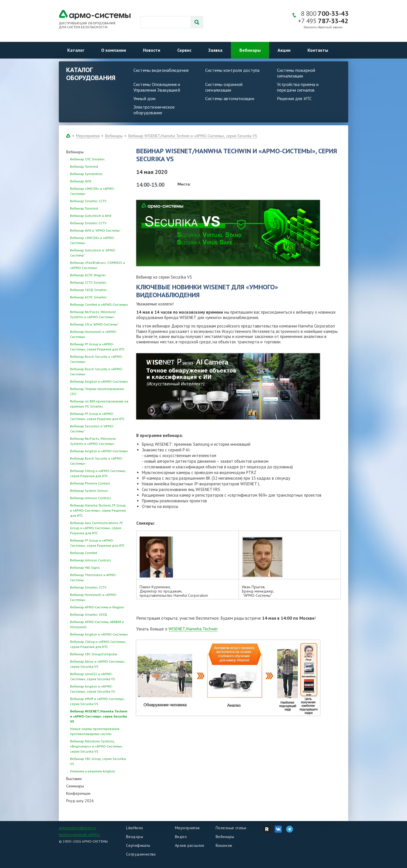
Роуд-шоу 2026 (80, 801)
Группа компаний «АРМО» (80, 834)
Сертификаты (138, 845)
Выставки (74, 779)
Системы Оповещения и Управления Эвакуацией (157, 87)
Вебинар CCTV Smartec (88, 282)
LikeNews (135, 828)
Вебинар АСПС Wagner (88, 275)
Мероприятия (88, 136)
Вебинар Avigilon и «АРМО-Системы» (99, 381)
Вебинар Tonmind (84, 166)
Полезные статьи (231, 828)
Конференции (78, 793)
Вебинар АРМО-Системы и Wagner (97, 607)
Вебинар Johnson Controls (91, 498)
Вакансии (224, 845)
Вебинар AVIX (81, 181)
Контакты (318, 50)
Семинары (75, 786)
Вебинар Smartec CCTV (88, 201)
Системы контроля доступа (232, 70)
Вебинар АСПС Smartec (88, 297)
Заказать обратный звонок (323, 27)
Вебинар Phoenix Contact (90, 483)
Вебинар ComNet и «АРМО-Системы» (99, 304)
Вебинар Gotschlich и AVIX (91, 216)
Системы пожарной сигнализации (296, 73)
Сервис (184, 50)
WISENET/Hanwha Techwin (193, 629)
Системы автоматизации (230, 98)
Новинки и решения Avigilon (93, 771)
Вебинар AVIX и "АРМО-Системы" (95, 230)
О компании (114, 50)
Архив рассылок (190, 845)
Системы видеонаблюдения (161, 70)
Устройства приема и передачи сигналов (298, 87)
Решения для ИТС (294, 98)
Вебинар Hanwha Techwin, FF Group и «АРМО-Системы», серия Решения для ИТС (98, 510)
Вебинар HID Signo (85, 567)
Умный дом (144, 98)
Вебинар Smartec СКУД (89, 614)
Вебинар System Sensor (89, 491)
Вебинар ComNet (84, 553)
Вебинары (250, 50)
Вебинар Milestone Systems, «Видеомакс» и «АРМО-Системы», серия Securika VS (96, 746)
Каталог (76, 50)
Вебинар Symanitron (86, 174)
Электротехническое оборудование (154, 110)
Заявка (215, 50)
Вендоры (135, 837)
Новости (152, 50)
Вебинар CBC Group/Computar (94, 654)
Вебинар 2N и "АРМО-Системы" (94, 324)
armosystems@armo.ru (77, 828)
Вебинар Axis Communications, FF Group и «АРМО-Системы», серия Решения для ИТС (97, 528)
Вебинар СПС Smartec (87, 159)
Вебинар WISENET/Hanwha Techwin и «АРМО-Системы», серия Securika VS (193, 136)
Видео (181, 837)
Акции (284, 50)
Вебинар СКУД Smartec (89, 290)
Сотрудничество (141, 854)
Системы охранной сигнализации (224, 87)
